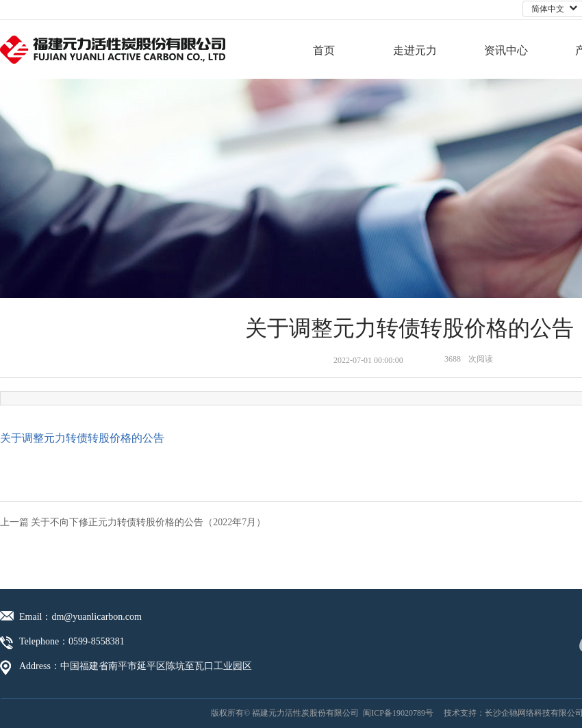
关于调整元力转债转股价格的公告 (82, 438)
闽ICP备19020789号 (398, 713)
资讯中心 (506, 50)
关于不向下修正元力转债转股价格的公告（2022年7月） (148, 522)
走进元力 (415, 50)
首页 (324, 50)
